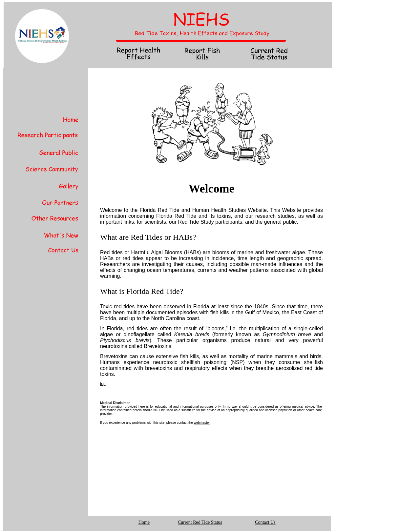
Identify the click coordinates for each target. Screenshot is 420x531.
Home (144, 522)
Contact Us (265, 522)
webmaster (202, 423)
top (103, 384)
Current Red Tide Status (200, 522)
